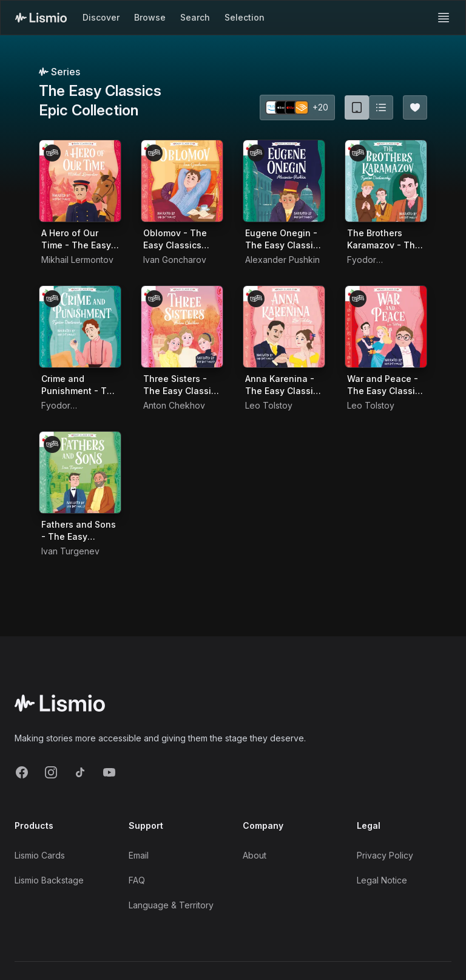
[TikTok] (80, 772)
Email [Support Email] (139, 855)
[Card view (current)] (357, 107)
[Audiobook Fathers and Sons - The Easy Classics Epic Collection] (80, 472)
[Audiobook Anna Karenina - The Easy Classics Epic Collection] (284, 327)
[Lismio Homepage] (41, 18)
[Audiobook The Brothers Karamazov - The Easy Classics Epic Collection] (386, 181)
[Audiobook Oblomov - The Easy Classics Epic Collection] (182, 181)
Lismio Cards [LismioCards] (40, 855)
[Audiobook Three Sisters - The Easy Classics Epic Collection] (182, 327)
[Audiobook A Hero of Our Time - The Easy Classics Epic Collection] (80, 181)
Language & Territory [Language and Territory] (171, 905)
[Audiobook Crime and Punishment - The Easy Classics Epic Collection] (80, 327)
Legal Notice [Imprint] (382, 880)
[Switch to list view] (381, 107)
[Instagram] (51, 772)
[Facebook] (22, 772)
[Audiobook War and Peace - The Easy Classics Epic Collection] (386, 327)
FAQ (137, 880)
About (255, 855)
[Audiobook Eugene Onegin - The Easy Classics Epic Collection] (284, 181)
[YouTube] (109, 772)
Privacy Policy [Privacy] (385, 855)
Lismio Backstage (49, 880)
